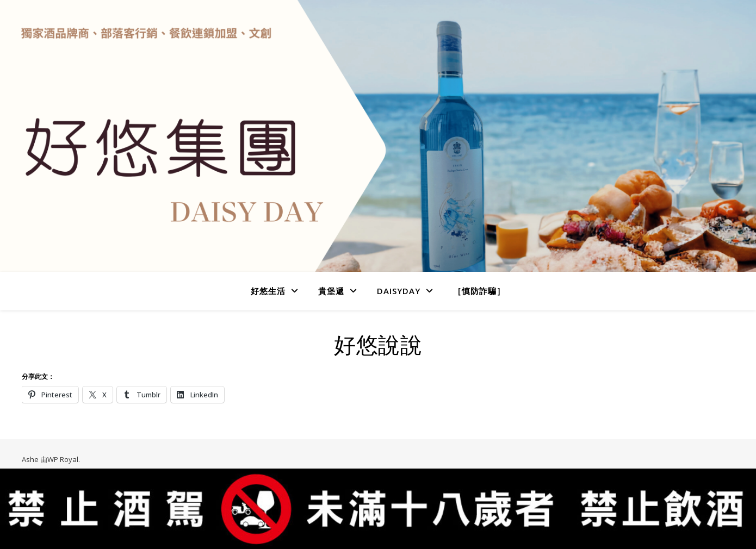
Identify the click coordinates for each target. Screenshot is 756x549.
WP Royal (63, 459)
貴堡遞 (331, 291)
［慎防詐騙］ (479, 291)
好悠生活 (268, 291)
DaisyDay (399, 291)
